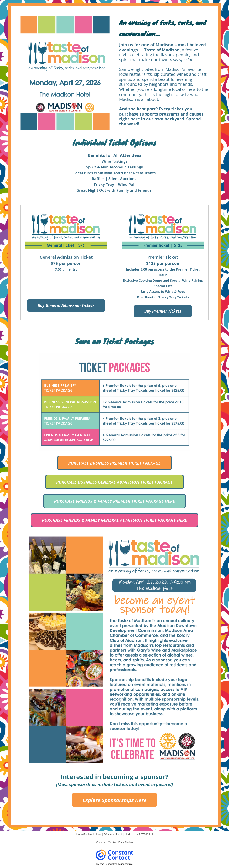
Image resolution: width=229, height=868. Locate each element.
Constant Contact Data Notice (115, 842)
